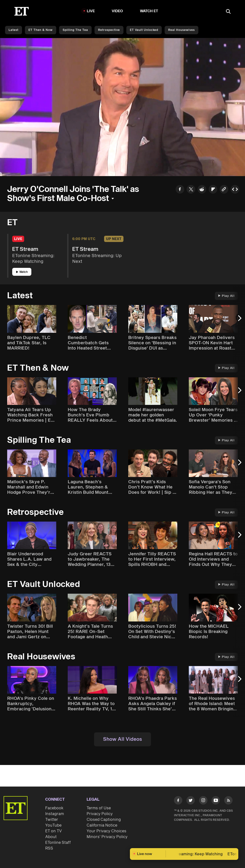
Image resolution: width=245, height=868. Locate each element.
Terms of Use (99, 808)
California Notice (102, 825)
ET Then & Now (41, 30)
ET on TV (53, 831)
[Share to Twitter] (191, 190)
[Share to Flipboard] (213, 190)
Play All (226, 296)
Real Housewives (181, 30)
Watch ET (149, 11)
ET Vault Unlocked (144, 30)
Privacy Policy (100, 814)
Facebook (54, 808)
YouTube (53, 825)
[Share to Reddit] (202, 190)
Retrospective (109, 30)
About (51, 837)
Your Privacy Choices (106, 831)
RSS (49, 848)
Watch (22, 272)
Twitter (52, 820)
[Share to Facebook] (180, 190)
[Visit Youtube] (216, 801)
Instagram (55, 814)
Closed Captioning (104, 820)
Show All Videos (122, 739)
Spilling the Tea (75, 30)
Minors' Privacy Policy (107, 837)
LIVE (91, 11)
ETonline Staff (58, 843)
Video (117, 11)
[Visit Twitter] (191, 801)
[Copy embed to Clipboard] (235, 190)
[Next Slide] (239, 320)
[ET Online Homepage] (22, 11)
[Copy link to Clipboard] (224, 190)
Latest (14, 30)
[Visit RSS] (228, 801)
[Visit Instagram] (203, 801)
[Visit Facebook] (178, 801)
